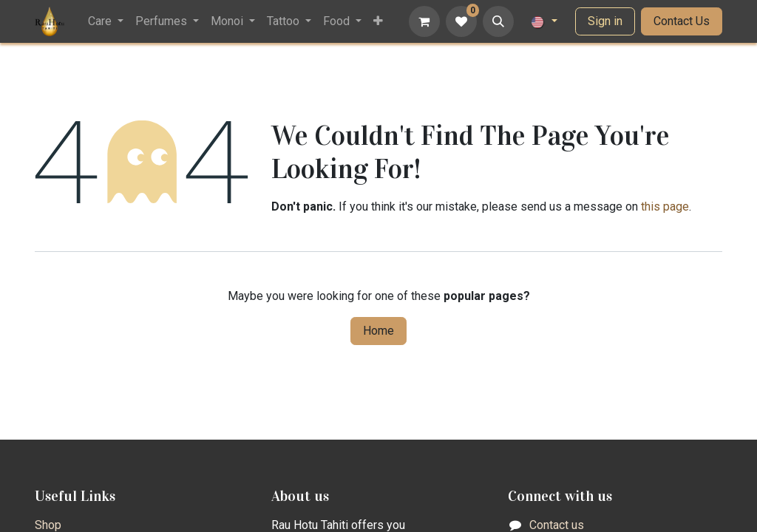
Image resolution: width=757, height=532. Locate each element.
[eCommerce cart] (424, 21)
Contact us (557, 525)
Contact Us (682, 21)
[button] (498, 21)
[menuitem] (106, 21)
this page (665, 207)
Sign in (605, 21)
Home (378, 331)
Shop (48, 525)
